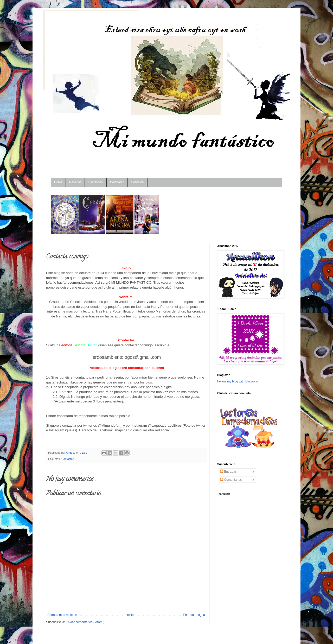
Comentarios (231, 480)
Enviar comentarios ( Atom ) (85, 622)
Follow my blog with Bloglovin (238, 381)
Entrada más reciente (62, 615)
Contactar (68, 459)
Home (58, 182)
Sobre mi (137, 182)
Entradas (228, 472)
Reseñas (75, 182)
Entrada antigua (194, 615)
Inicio (130, 615)
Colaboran (117, 182)
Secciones (95, 182)
